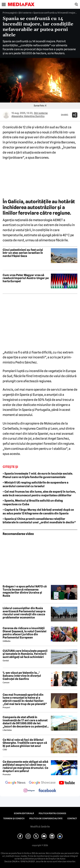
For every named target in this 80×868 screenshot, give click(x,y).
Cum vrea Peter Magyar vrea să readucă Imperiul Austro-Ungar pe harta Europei (26, 278)
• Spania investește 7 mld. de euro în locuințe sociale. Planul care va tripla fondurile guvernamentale (38, 475)
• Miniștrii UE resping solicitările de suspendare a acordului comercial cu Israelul (35, 484)
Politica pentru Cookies (52, 813)
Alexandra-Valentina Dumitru (28, 116)
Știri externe (25, 13)
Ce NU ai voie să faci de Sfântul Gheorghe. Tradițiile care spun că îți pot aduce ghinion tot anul (25, 743)
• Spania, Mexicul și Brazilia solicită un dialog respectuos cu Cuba (33, 502)
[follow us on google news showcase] (42, 783)
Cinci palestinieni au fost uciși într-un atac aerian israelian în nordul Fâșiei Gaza (23, 253)
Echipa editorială (24, 813)
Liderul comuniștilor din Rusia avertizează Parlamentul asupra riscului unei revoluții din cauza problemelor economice (24, 613)
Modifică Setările (40, 827)
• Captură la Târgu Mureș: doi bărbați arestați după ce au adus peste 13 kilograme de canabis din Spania (38, 512)
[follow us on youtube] (67, 783)
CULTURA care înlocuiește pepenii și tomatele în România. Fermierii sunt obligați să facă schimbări (25, 654)
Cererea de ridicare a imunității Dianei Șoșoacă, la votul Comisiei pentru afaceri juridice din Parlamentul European (25, 633)
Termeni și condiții (14, 819)
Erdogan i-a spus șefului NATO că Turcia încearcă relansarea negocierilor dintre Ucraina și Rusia (25, 591)
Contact (72, 819)
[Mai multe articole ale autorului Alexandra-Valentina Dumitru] (6, 115)
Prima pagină (10, 13)
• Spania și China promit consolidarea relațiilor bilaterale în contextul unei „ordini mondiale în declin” (39, 521)
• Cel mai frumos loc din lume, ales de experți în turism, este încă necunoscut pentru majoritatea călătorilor (39, 493)
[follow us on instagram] (29, 791)
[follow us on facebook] (47, 791)
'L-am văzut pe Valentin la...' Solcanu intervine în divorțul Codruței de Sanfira (22, 676)
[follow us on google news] (15, 783)
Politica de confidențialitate (46, 819)
